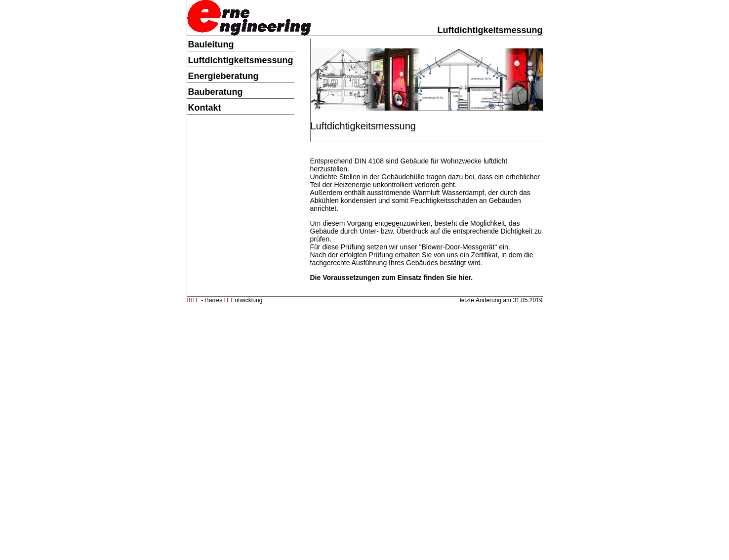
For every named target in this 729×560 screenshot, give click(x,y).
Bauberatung (216, 92)
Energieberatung (223, 76)
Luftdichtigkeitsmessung (241, 60)
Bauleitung (211, 44)
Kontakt (205, 108)
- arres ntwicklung (225, 300)
